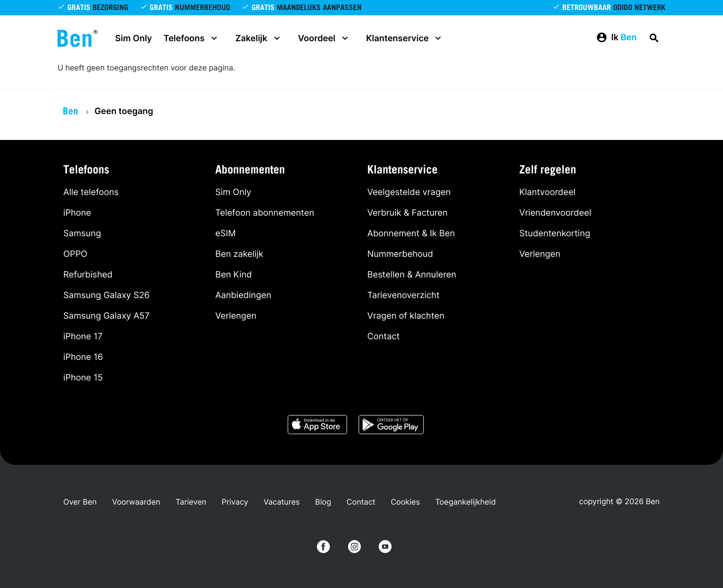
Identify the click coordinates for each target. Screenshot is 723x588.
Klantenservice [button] (405, 38)
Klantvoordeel (547, 192)
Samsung (82, 234)
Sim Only (134, 39)
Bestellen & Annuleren (412, 275)
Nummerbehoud (400, 254)
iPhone (77, 213)
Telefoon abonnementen (265, 213)
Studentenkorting (555, 234)
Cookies (405, 502)
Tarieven (191, 502)
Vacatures (282, 502)
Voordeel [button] (325, 38)
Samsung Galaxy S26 (106, 295)
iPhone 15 (83, 378)
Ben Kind (233, 275)
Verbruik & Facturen (408, 213)
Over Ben (80, 502)
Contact (384, 337)
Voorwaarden (136, 502)
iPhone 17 (83, 337)
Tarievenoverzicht (403, 295)
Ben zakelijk (239, 254)
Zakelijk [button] (259, 38)
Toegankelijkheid (466, 502)
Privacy (235, 502)
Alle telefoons (91, 192)
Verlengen (236, 316)
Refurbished (88, 275)
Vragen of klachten (406, 316)
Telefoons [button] (192, 38)
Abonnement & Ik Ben (411, 234)
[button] (616, 38)
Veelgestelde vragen (409, 192)
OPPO (75, 254)
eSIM (226, 234)
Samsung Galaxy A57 (106, 316)
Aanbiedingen (243, 295)
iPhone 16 (83, 357)
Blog (323, 502)
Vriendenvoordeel (555, 213)
